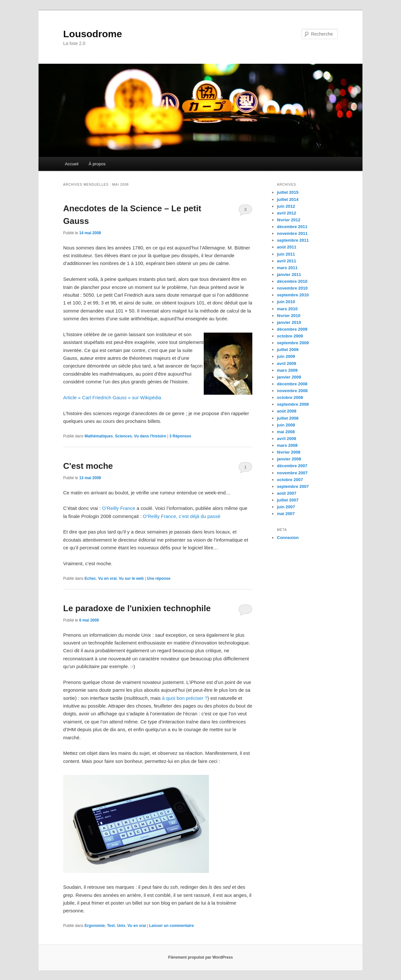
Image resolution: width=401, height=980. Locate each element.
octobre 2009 (290, 336)
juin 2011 (286, 254)
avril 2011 (286, 261)
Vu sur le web (131, 578)
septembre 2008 (293, 404)
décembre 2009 (292, 329)
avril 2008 (286, 439)
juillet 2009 (288, 350)
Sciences (123, 436)
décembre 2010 (292, 281)
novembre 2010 (292, 288)
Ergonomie (95, 926)
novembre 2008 (292, 391)
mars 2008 (287, 445)
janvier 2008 (289, 459)
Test (111, 926)
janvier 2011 (289, 275)
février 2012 (289, 220)
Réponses (180, 436)
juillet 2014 (288, 199)
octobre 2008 (290, 397)
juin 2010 (286, 302)
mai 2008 (286, 432)
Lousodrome (93, 34)
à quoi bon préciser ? (185, 698)
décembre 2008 (292, 384)
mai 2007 (286, 514)
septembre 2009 (293, 343)
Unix (121, 926)
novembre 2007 (292, 473)
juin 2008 (286, 425)
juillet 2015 (288, 192)
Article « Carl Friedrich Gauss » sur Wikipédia (112, 397)
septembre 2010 (293, 295)
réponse (159, 578)
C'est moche (88, 466)
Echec (90, 578)
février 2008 (289, 452)
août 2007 (287, 493)
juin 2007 (286, 507)
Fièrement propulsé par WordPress (200, 957)
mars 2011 (287, 268)
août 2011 (287, 247)
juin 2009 (286, 356)
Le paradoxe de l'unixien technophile (137, 608)
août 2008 (287, 411)
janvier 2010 (289, 322)
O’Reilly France (119, 508)
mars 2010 (287, 309)
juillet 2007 (288, 500)
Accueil (72, 164)
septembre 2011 (293, 240)
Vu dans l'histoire (150, 436)
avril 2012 (286, 213)
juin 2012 (286, 206)
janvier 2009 (289, 377)
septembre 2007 (293, 486)
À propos (97, 164)
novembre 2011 (292, 233)
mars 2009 (287, 370)
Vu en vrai (107, 578)
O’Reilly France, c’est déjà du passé (182, 516)
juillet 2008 (288, 418)
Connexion (288, 538)
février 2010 (289, 316)
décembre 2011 (292, 227)
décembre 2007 (292, 466)
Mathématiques (99, 436)
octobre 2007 (290, 480)
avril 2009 (286, 363)
